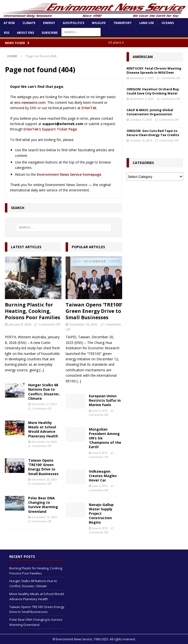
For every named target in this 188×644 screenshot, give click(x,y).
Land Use (147, 23)
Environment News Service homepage (69, 174)
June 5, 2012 (100, 486)
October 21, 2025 (141, 120)
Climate (29, 23)
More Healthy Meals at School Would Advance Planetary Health (43, 429)
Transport (123, 23)
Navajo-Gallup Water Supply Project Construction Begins (101, 514)
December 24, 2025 (44, 442)
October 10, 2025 (141, 140)
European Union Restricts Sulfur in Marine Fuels (105, 400)
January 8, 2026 (20, 324)
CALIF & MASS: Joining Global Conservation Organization (150, 112)
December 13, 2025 (44, 517)
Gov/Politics (73, 23)
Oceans (168, 23)
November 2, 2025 (142, 78)
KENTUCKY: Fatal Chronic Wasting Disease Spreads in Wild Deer (154, 70)
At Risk (9, 23)
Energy (49, 23)
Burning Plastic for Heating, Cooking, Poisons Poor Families (33, 311)
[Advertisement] (155, 210)
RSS (7, 33)
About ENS (25, 33)
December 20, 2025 (44, 479)
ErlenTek (89, 108)
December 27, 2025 (44, 404)
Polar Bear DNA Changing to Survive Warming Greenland (43, 505)
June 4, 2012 (100, 411)
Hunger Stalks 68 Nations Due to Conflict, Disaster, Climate (44, 392)
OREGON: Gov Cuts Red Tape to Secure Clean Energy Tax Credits (153, 133)
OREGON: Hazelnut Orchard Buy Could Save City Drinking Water (153, 91)
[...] (42, 370)
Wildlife (99, 23)
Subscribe (50, 33)
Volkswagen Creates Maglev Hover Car (103, 476)
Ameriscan (143, 57)
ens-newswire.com (30, 102)
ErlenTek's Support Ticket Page (50, 129)
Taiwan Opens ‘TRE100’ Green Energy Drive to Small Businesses (43, 467)
